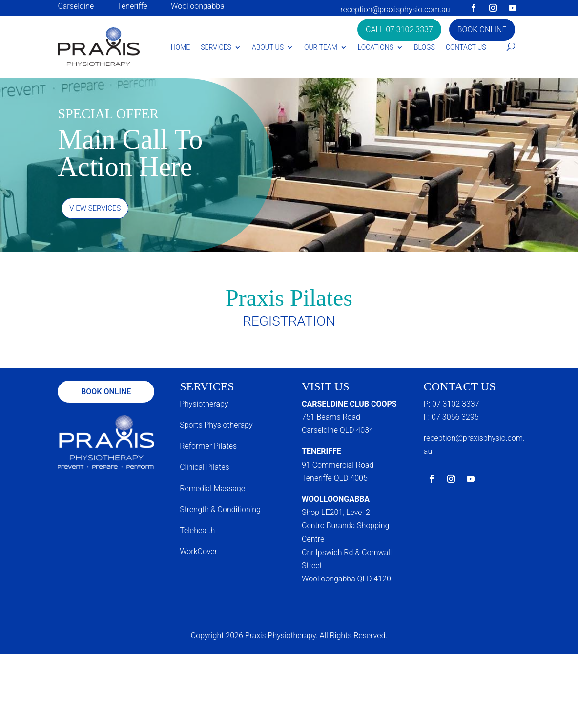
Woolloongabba (198, 6)
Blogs (424, 47)
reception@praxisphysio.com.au (395, 10)
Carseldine (76, 6)
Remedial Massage (212, 490)
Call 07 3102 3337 (399, 30)
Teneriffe (132, 6)
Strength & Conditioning (220, 511)
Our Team (321, 47)
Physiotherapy (204, 405)
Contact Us (466, 47)
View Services (97, 209)
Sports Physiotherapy (216, 426)
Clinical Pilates (204, 469)
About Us (268, 47)
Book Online (482, 30)
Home (180, 47)
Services (216, 47)
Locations (376, 47)
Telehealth (197, 532)
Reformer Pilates (208, 447)
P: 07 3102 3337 (452, 405)
